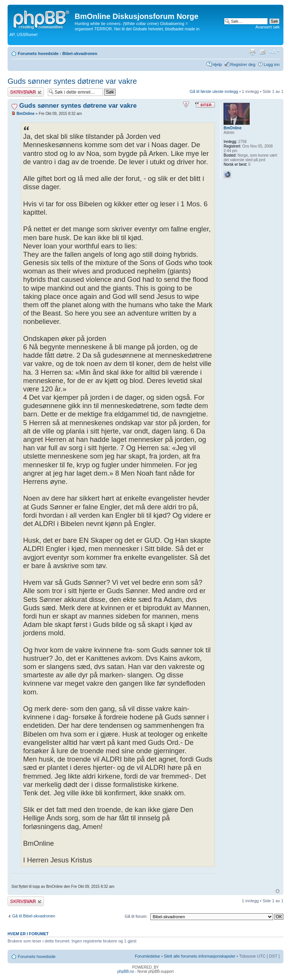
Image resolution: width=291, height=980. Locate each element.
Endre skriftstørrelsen (274, 52)
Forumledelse (148, 956)
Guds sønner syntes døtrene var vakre (72, 81)
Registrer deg (243, 64)
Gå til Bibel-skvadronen (34, 916)
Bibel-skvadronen (80, 53)
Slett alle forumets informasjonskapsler (199, 956)
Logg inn (272, 64)
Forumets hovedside (38, 53)
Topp (278, 891)
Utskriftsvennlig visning (252, 52)
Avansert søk (268, 27)
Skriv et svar (26, 92)
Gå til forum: (136, 916)
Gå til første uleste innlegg (214, 91)
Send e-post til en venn (263, 52)
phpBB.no (126, 971)
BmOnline (26, 114)
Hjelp (217, 64)
